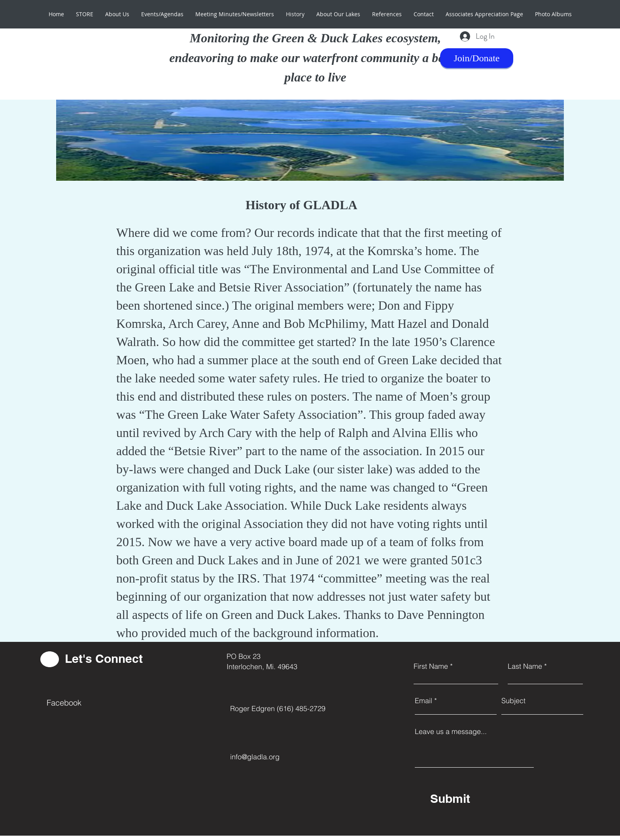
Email (423, 701)
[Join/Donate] (477, 58)
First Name (431, 666)
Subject (513, 701)
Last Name (525, 666)
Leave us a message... (451, 732)
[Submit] (488, 798)
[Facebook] (81, 703)
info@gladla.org (255, 757)
